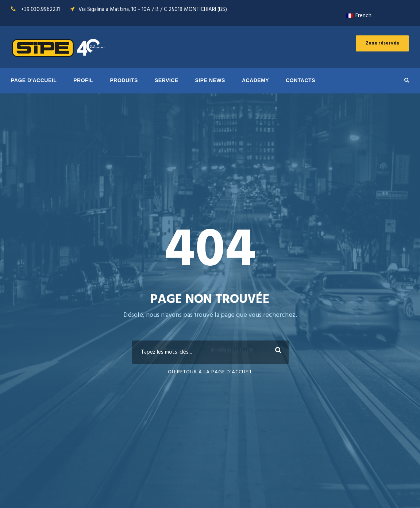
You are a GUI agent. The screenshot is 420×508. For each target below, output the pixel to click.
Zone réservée (382, 43)
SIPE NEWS (210, 80)
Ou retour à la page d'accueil (210, 372)
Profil (83, 80)
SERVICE (167, 80)
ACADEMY (255, 80)
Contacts (300, 80)
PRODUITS (124, 80)
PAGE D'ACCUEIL (34, 80)
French (359, 16)
